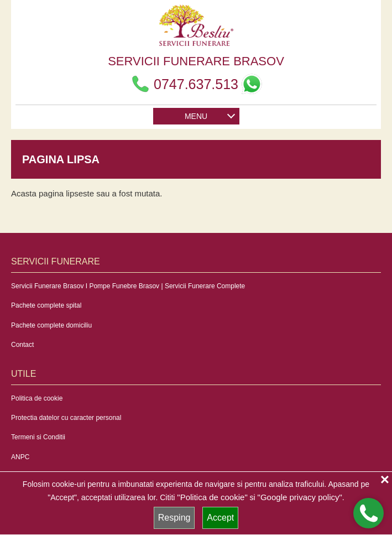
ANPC (20, 457)
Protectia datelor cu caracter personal (66, 418)
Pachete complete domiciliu (51, 325)
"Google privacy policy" (300, 497)
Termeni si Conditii (38, 437)
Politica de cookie (37, 398)
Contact (22, 345)
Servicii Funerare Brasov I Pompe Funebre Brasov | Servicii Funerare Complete (128, 286)
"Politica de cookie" (212, 497)
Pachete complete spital (46, 305)
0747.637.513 (184, 84)
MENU (209, 115)
